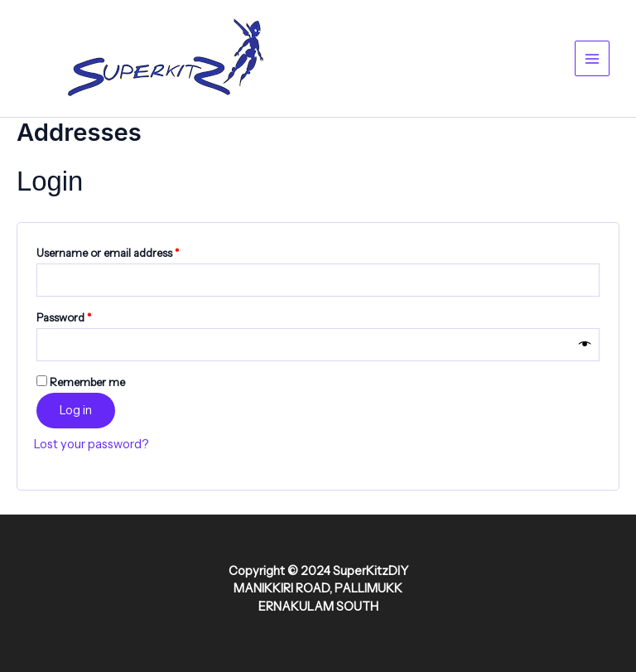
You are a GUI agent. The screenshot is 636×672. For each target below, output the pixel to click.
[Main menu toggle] (592, 58)
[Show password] (585, 345)
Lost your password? (92, 444)
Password (86, 315)
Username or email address (130, 251)
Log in (76, 410)
